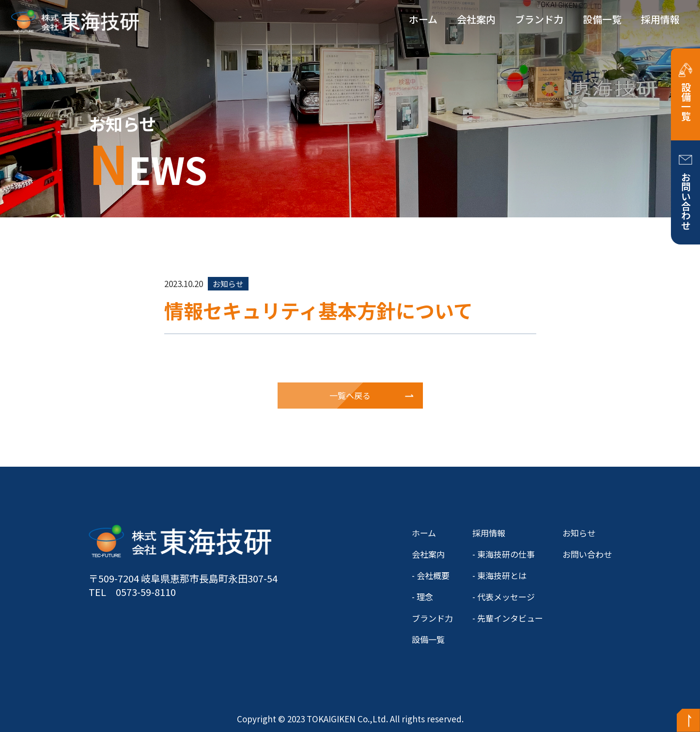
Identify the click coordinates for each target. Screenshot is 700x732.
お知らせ (579, 533)
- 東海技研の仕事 (504, 554)
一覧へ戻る (350, 395)
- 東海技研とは (499, 575)
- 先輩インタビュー (508, 618)
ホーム (423, 19)
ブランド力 (539, 19)
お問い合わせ (686, 201)
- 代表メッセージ (504, 597)
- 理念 (422, 597)
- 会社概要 (431, 575)
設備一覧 (602, 19)
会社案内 (476, 19)
